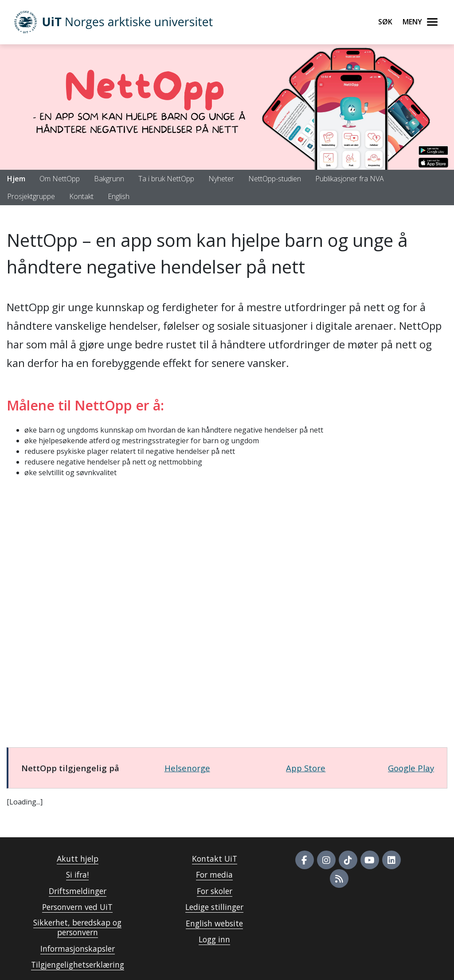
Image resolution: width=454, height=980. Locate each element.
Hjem (16, 179)
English (119, 196)
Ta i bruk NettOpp (166, 179)
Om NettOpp (60, 179)
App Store (306, 768)
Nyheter (221, 179)
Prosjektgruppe (31, 196)
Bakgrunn (109, 179)
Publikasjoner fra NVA (350, 179)
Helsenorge (187, 768)
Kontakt (81, 196)
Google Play (411, 768)
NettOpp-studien (275, 179)
